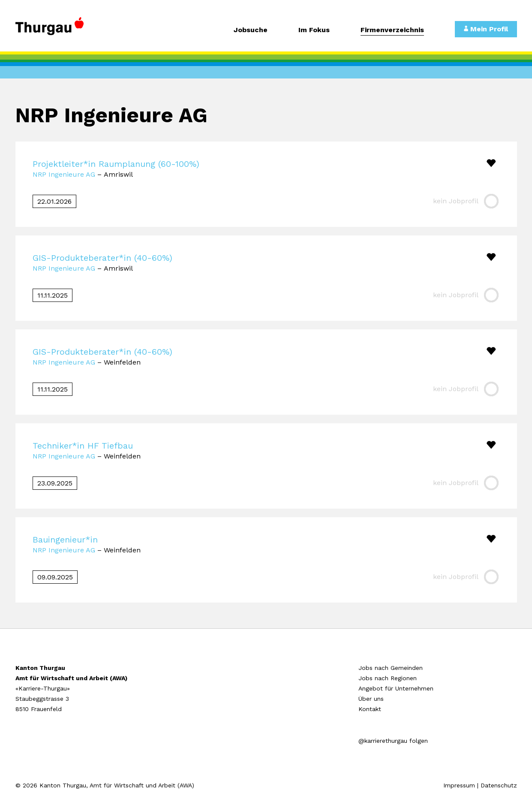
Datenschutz (499, 785)
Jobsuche (251, 30)
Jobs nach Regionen (388, 678)
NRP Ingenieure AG (64, 174)
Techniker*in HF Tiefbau (83, 446)
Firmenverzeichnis (392, 30)
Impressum (459, 785)
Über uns (371, 699)
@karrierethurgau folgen (393, 741)
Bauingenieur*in (65, 540)
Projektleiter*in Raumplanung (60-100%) (116, 164)
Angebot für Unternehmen (396, 688)
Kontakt (370, 709)
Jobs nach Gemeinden (391, 668)
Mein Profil (486, 29)
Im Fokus (314, 30)
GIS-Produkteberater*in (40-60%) (102, 258)
